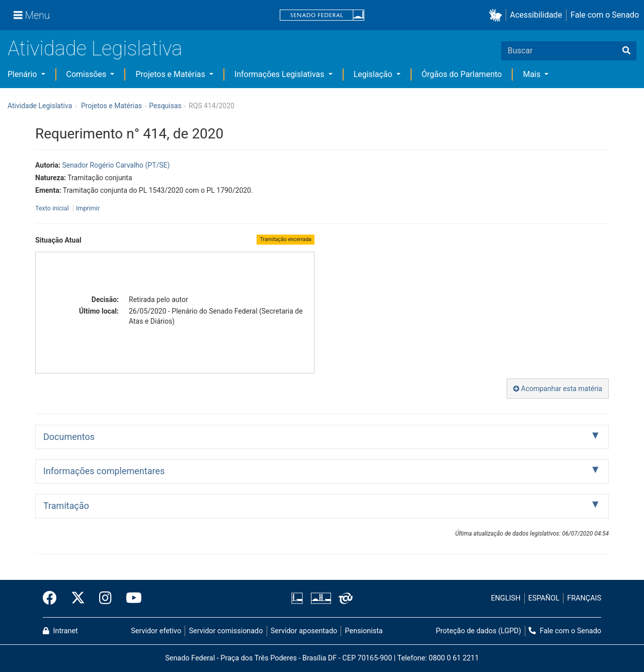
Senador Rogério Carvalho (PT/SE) (116, 165)
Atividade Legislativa (95, 49)
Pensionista (364, 631)
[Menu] (32, 15)
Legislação (374, 74)
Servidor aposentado (304, 631)
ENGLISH (506, 598)
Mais (533, 74)
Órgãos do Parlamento (462, 74)
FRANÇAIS (584, 598)
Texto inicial (53, 208)
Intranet (60, 631)
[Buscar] (626, 51)
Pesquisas (165, 106)
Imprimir (88, 208)
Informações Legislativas (280, 74)
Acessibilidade (536, 15)
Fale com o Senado (605, 15)
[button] (497, 15)
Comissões (88, 74)
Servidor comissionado (226, 631)
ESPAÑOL (544, 598)
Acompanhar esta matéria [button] (558, 389)
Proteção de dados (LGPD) (478, 631)
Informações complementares (104, 471)
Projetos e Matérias (171, 74)
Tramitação (66, 506)
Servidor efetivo (156, 631)
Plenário (23, 74)
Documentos (69, 437)
